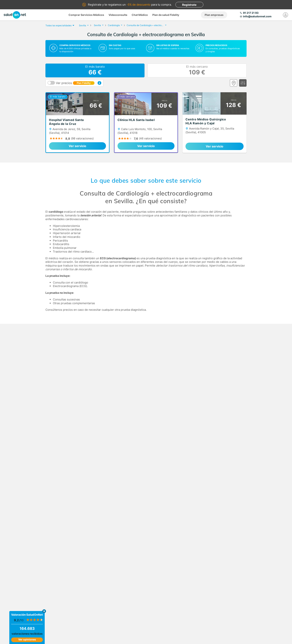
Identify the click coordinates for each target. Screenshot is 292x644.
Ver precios (75, 83)
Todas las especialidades (59, 25)
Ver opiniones (27, 639)
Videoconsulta (118, 15)
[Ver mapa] (234, 83)
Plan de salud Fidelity (166, 15)
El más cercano (197, 70)
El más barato (95, 70)
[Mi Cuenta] (285, 15)
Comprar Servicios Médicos (86, 15)
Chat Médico (140, 15)
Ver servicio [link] (77, 146)
